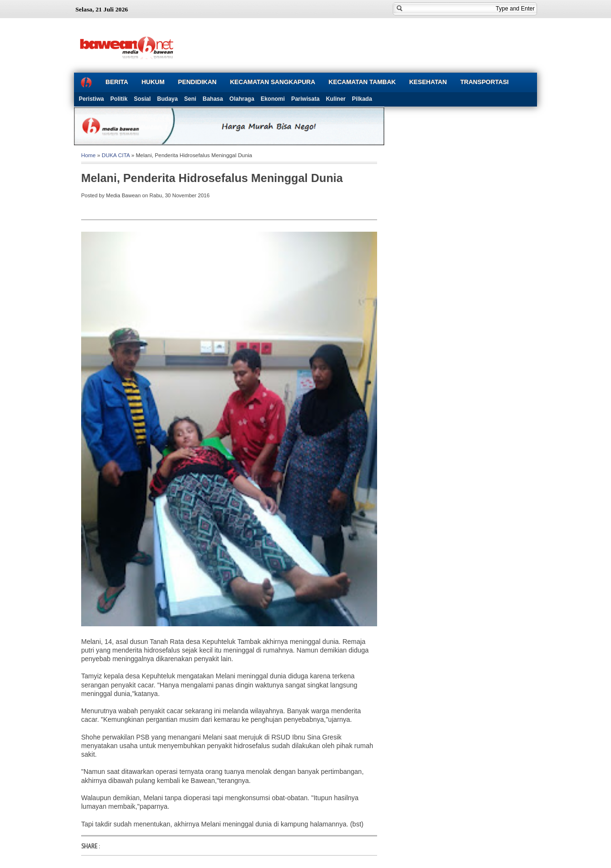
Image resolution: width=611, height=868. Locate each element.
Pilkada (362, 99)
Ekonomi (273, 99)
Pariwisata (305, 99)
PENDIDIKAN (197, 82)
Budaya (167, 99)
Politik (119, 99)
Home (88, 155)
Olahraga (242, 99)
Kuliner (336, 99)
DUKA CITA (116, 155)
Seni (190, 99)
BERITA (117, 82)
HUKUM (153, 82)
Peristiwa (91, 99)
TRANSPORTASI (485, 82)
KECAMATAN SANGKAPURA (273, 82)
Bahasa (213, 99)
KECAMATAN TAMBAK (362, 82)
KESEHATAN (428, 82)
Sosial (142, 99)
